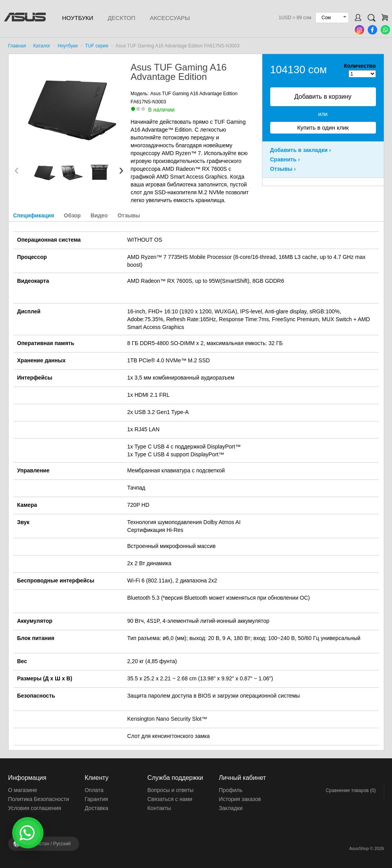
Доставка (96, 808)
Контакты (159, 808)
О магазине (23, 790)
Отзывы (129, 215)
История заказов (240, 799)
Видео (99, 215)
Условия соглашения (35, 808)
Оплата (94, 790)
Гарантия (96, 799)
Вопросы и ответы (170, 790)
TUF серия (97, 46)
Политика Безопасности (39, 799)
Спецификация (34, 215)
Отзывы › (283, 169)
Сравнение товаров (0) (351, 790)
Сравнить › (285, 159)
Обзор (72, 215)
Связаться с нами (170, 799)
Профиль (231, 790)
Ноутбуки (78, 18)
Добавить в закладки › (301, 150)
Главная (17, 46)
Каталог (42, 46)
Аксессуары (170, 18)
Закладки (231, 808)
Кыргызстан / (47, 844)
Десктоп (122, 18)
